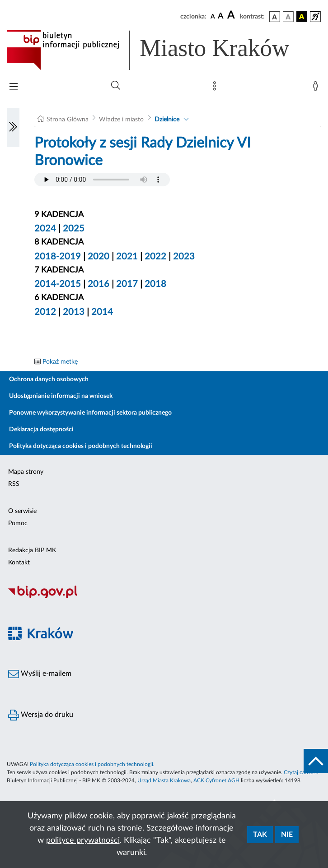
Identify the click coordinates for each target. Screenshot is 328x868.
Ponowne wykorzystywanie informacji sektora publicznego (90, 413)
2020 (98, 257)
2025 (74, 229)
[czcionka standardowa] (213, 16)
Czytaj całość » (301, 772)
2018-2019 (58, 257)
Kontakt (19, 563)
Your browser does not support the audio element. (102, 180)
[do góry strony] (316, 761)
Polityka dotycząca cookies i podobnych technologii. (92, 764)
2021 (127, 257)
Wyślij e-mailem (40, 674)
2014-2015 (58, 284)
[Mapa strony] (216, 88)
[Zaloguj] (317, 88)
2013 (74, 312)
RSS (14, 484)
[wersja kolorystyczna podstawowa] (275, 17)
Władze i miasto (121, 120)
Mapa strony (26, 472)
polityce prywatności (83, 840)
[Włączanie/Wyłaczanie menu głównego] (14, 87)
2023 (184, 257)
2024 (45, 229)
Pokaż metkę (60, 362)
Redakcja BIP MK (32, 550)
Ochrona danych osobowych (49, 379)
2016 (98, 284)
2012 (45, 312)
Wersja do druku (41, 715)
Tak (260, 835)
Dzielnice (167, 120)
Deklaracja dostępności (41, 429)
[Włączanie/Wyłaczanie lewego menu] (13, 128)
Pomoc (18, 523)
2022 (155, 257)
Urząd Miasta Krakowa (164, 780)
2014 (102, 312)
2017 (127, 284)
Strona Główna (68, 120)
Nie (287, 835)
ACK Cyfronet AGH (216, 780)
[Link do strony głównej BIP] (161, 50)
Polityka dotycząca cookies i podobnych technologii (81, 446)
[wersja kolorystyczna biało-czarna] (288, 17)
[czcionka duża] (232, 15)
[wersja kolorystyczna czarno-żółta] (302, 17)
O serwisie (22, 511)
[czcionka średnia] (221, 16)
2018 (155, 284)
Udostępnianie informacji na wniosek (61, 396)
